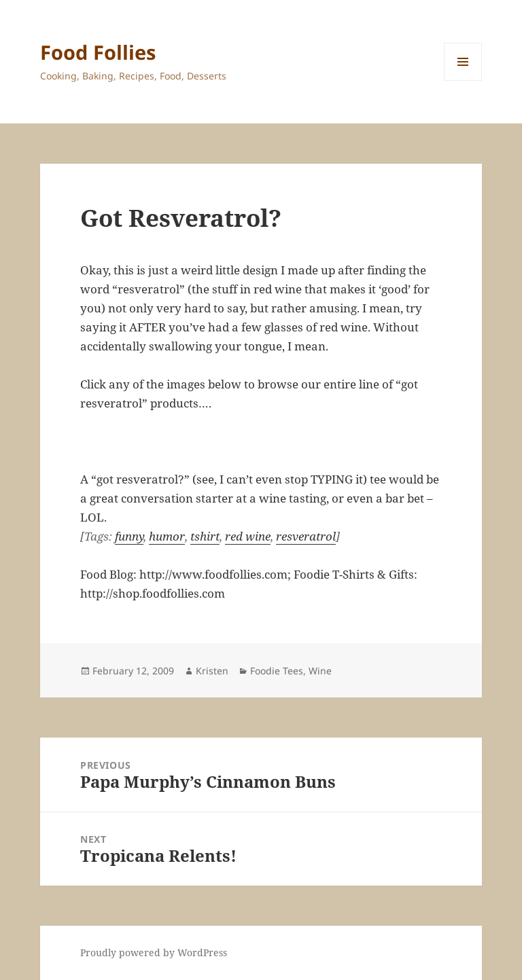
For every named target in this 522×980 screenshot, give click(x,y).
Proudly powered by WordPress (154, 952)
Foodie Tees (277, 671)
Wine (320, 671)
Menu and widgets (463, 80)
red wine (248, 536)
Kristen (212, 671)
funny (129, 536)
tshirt (205, 536)
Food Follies (98, 52)
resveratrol (306, 536)
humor (167, 536)
